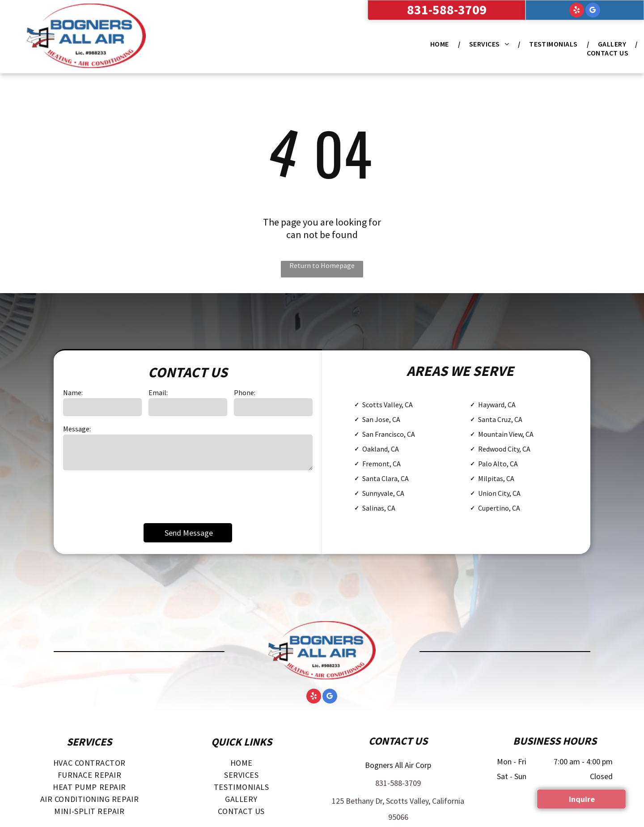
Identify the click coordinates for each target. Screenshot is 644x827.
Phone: (245, 392)
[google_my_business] (593, 11)
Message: (77, 429)
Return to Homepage (322, 265)
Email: (158, 392)
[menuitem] (441, 44)
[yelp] (577, 11)
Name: (73, 392)
